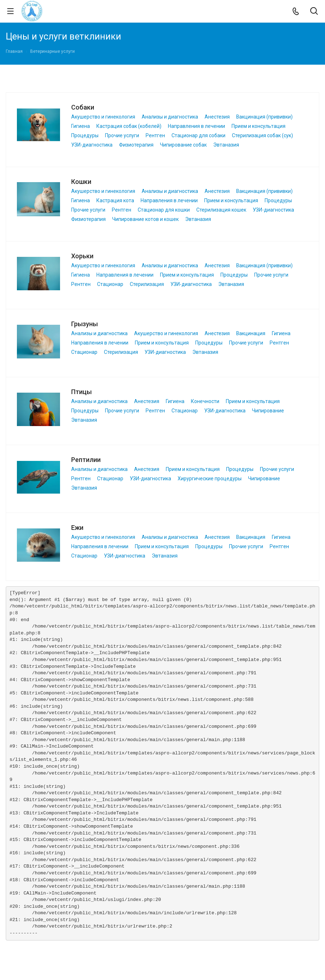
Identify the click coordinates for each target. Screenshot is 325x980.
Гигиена (81, 126)
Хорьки (82, 256)
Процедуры (85, 135)
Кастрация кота (115, 200)
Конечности (205, 401)
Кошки (81, 182)
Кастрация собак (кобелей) (129, 126)
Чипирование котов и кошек (145, 219)
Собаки (83, 107)
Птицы (81, 392)
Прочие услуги (122, 135)
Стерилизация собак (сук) (262, 135)
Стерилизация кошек (221, 210)
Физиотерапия (136, 145)
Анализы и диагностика (170, 117)
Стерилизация (147, 284)
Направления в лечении (196, 126)
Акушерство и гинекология (103, 117)
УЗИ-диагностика (92, 145)
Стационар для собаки (198, 135)
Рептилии (86, 460)
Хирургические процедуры (210, 479)
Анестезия (217, 117)
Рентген (155, 135)
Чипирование (268, 411)
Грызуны (84, 324)
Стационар (110, 284)
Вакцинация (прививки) (264, 117)
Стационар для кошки (164, 210)
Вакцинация (251, 333)
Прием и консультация (258, 126)
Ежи (77, 528)
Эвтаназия (226, 145)
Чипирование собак (183, 145)
